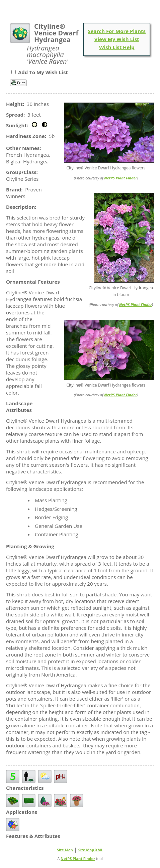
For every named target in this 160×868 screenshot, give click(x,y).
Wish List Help (117, 47)
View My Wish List (117, 39)
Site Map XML (91, 850)
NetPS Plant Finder (121, 178)
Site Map (65, 850)
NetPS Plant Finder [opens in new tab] (78, 858)
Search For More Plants (117, 31)
